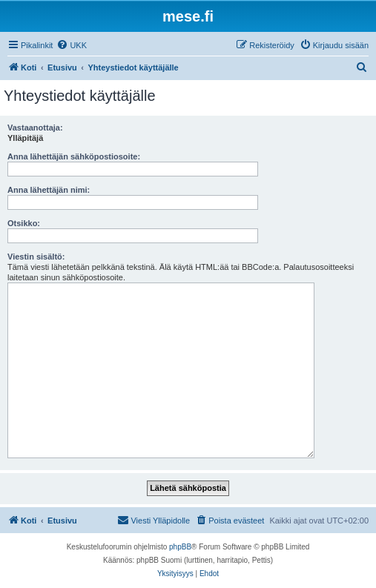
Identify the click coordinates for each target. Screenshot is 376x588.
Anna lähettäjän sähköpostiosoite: (74, 156)
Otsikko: (24, 223)
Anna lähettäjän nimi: (49, 190)
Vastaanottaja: (35, 128)
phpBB (180, 547)
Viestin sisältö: (36, 257)
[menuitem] (72, 45)
